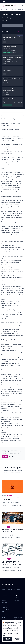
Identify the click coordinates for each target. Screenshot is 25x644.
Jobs (7, 9)
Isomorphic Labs (7, 70)
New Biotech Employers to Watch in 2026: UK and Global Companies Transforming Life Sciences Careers (11, 563)
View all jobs (21, 32)
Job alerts (4, 605)
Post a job (5, 456)
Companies (4, 600)
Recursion (6, 82)
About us (3, 618)
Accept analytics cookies (8, 639)
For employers (17, 600)
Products (9, 496)
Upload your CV (5, 607)
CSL (5, 40)
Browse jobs (4, 598)
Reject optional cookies (17, 639)
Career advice (4, 603)
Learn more (12, 456)
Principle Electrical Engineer (18, 9)
